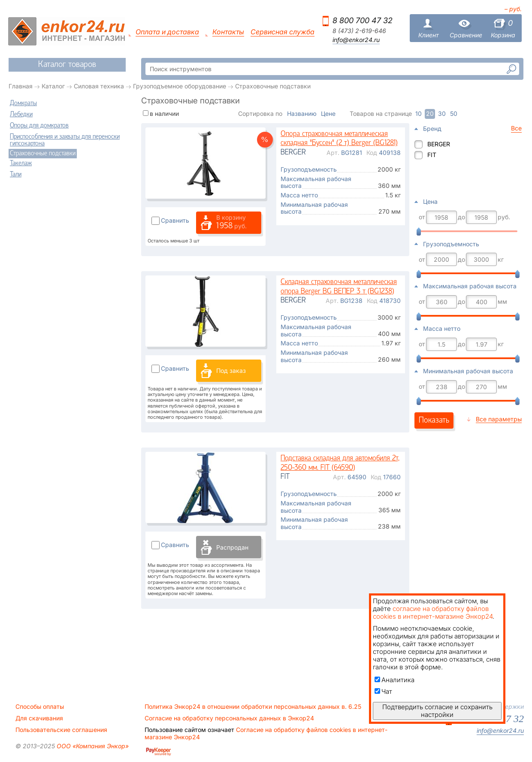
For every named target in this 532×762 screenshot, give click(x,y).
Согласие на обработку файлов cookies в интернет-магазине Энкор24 (266, 733)
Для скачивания (39, 718)
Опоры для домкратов (39, 126)
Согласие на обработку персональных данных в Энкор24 (229, 718)
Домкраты (23, 103)
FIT (432, 155)
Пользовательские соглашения (61, 730)
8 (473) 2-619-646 (359, 31)
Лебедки (21, 115)
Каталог (53, 86)
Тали (16, 175)
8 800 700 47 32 (363, 20)
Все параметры (499, 419)
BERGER (439, 144)
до (461, 217)
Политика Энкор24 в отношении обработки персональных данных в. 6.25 (253, 707)
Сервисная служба (283, 32)
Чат (383, 691)
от (422, 217)
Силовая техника (99, 86)
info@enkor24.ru (356, 40)
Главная (21, 86)
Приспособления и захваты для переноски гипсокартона (65, 140)
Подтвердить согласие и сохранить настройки (437, 711)
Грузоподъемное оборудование (180, 86)
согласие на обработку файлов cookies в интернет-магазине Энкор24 (433, 612)
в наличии (164, 113)
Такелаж (21, 163)
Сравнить (175, 220)
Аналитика (394, 680)
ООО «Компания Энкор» (92, 746)
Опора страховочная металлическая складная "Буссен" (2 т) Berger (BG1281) (339, 139)
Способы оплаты (40, 707)
